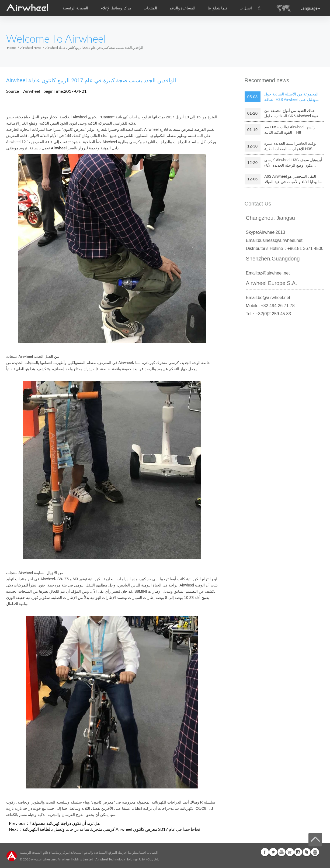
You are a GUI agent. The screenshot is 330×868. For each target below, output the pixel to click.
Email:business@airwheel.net (274, 240)
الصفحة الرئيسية (75, 8)
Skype (307, 852)
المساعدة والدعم (182, 8)
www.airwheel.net (44, 859)
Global (315, 852)
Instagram (298, 852)
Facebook (265, 852)
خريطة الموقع (117, 852)
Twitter (273, 852)
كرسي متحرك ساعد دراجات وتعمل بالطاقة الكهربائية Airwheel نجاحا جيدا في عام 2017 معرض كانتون (111, 829)
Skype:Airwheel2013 (266, 232)
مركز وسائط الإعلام (56, 852)
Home (11, 48)
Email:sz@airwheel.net (268, 273)
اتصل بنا (246, 8)
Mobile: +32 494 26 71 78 (270, 306)
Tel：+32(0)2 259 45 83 (269, 314)
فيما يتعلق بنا (136, 852)
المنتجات (150, 8)
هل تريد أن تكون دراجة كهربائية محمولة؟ (65, 823)
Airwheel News (31, 48)
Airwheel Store (290, 852)
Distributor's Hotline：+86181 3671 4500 (285, 248)
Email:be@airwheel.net (268, 298)
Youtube (282, 852)
